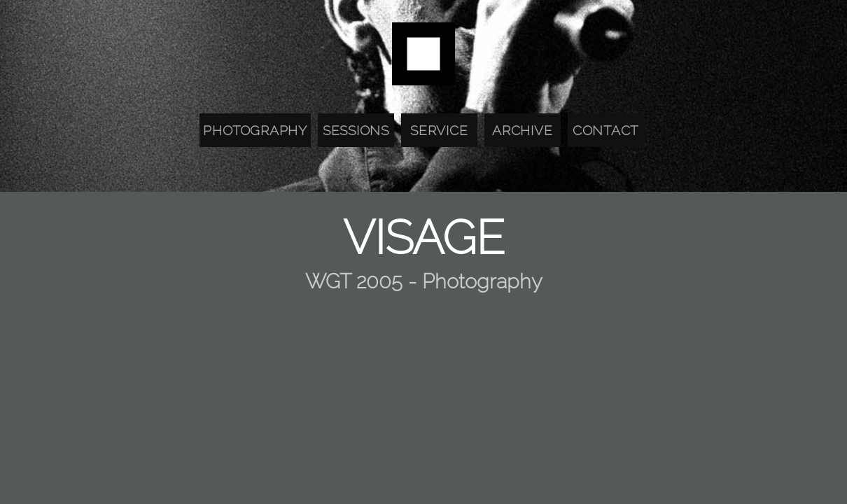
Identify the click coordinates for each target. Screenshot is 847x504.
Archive (522, 130)
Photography (255, 130)
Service (439, 130)
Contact (605, 130)
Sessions (356, 130)
